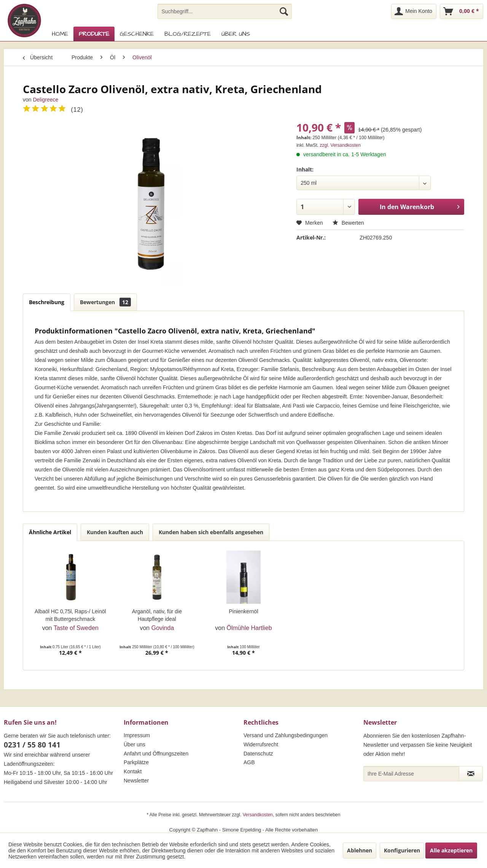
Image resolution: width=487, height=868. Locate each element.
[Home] (60, 34)
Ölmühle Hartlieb (249, 628)
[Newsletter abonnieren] (471, 774)
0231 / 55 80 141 (32, 745)
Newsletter (136, 781)
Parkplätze (136, 762)
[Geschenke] (137, 34)
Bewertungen (105, 302)
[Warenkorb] (462, 11)
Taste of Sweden (76, 628)
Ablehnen (360, 850)
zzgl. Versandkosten (340, 145)
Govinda (163, 628)
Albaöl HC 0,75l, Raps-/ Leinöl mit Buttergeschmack (70, 615)
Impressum (137, 735)
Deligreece (45, 100)
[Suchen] (284, 11)
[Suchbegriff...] (225, 11)
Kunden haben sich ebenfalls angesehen (211, 532)
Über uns (134, 744)
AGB (249, 762)
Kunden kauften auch (115, 532)
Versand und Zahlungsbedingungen (286, 735)
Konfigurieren (402, 850)
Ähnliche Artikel (50, 532)
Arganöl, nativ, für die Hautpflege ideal (157, 615)
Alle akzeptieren (451, 850)
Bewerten (348, 223)
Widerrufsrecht (261, 744)
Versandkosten (258, 815)
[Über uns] (236, 34)
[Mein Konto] (414, 11)
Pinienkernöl (243, 611)
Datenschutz (258, 754)
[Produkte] (94, 34)
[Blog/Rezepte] (188, 34)
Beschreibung (47, 302)
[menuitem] (225, 11)
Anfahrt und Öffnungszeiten (156, 754)
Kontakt (133, 771)
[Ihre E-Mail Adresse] (411, 774)
